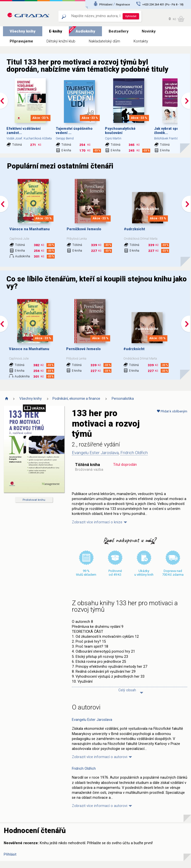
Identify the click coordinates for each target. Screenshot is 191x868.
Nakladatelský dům (104, 41)
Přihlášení (106, 4)
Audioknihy (85, 31)
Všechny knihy (23, 31)
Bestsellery (119, 31)
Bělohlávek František (167, 138)
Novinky (149, 31)
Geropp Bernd (65, 138)
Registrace (123, 4)
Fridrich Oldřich (134, 453)
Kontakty (141, 41)
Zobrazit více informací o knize (97, 522)
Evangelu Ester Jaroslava (95, 453)
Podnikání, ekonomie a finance (76, 399)
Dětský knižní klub (61, 41)
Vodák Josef (14, 138)
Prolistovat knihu (34, 500)
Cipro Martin (113, 138)
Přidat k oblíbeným (172, 411)
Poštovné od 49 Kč (115, 573)
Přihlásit (10, 854)
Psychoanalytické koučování (120, 131)
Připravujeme (21, 41)
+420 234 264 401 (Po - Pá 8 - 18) (163, 4)
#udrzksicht (134, 229)
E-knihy (56, 31)
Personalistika (123, 399)
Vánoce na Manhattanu (30, 229)
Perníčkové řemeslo (84, 229)
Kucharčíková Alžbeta (38, 138)
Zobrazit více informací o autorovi (100, 757)
